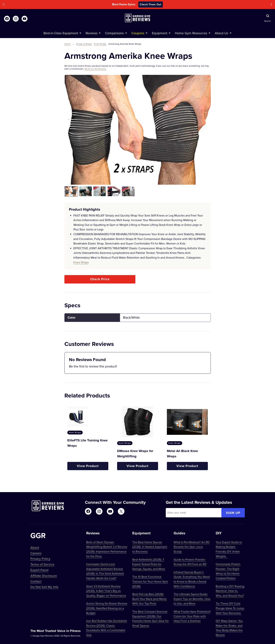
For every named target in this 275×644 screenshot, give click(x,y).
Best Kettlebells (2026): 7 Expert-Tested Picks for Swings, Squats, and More (149, 564)
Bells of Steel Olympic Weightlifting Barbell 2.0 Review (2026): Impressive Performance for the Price (107, 549)
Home (68, 44)
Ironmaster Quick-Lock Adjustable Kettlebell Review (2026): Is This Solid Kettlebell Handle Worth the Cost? (105, 571)
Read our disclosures (96, 69)
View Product (88, 466)
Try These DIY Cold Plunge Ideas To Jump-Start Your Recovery (230, 608)
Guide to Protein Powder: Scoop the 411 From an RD (190, 562)
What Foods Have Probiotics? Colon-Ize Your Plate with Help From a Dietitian (192, 616)
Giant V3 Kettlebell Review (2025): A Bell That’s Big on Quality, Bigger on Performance (106, 591)
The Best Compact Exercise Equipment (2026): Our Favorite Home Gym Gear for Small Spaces (150, 618)
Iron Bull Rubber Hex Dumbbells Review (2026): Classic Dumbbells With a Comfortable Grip (107, 628)
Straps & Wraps (84, 44)
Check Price (100, 279)
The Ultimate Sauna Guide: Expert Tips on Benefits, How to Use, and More (192, 599)
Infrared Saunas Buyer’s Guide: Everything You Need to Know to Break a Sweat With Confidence (192, 579)
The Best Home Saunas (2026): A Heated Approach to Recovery (150, 547)
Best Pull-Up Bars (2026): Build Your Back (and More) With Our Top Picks (149, 599)
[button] (4, 4)
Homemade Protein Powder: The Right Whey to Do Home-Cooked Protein (228, 571)
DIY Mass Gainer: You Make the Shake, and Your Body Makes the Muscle (229, 628)
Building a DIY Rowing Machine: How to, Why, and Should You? (230, 591)
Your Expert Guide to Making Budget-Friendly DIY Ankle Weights (229, 549)
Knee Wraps (100, 44)
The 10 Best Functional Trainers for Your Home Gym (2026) (150, 581)
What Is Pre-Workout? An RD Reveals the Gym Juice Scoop (192, 547)
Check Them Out (151, 4)
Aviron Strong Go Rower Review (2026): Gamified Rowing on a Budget (107, 608)
